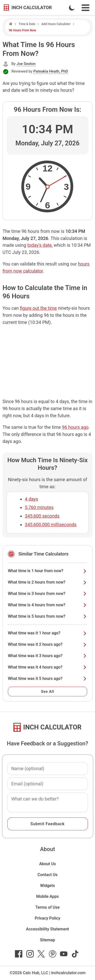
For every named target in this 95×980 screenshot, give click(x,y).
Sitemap (48, 940)
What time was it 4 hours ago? (48, 667)
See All (48, 692)
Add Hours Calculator (56, 24)
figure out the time (39, 308)
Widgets (48, 886)
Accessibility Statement (48, 929)
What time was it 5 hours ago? (48, 678)
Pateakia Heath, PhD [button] (51, 71)
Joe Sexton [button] (26, 64)
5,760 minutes (39, 507)
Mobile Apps (48, 896)
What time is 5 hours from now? (48, 616)
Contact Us (48, 875)
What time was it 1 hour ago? (48, 633)
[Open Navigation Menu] (86, 8)
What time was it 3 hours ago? (48, 656)
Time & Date (27, 24)
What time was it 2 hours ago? (48, 644)
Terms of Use (48, 907)
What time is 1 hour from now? (48, 571)
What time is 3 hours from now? (48, 594)
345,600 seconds (42, 516)
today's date (40, 245)
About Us (48, 864)
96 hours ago (75, 427)
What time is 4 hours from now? (48, 605)
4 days (31, 499)
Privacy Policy (48, 918)
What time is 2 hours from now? (48, 582)
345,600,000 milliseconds (51, 525)
